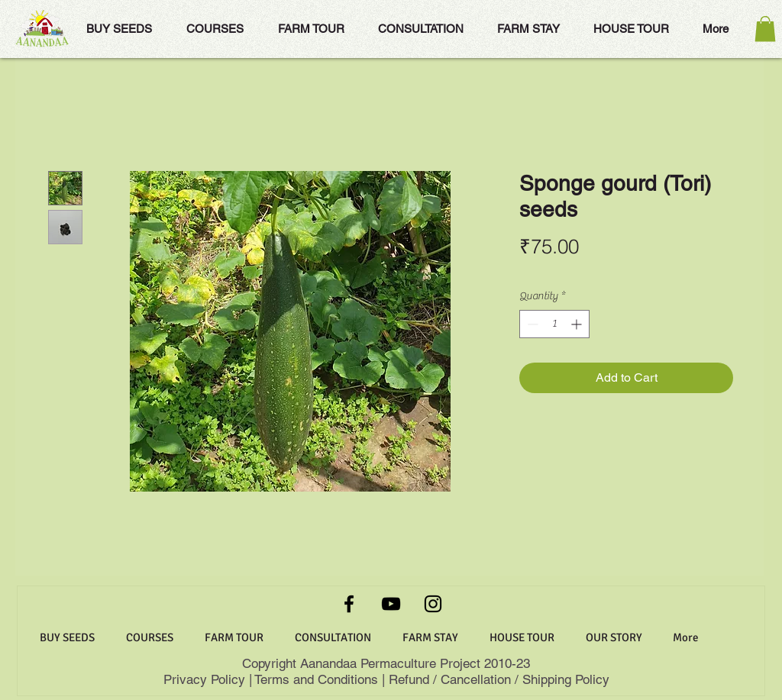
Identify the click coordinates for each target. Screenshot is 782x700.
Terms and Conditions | (320, 679)
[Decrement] (531, 324)
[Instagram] (433, 604)
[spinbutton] (554, 324)
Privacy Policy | (209, 679)
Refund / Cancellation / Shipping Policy (499, 679)
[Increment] (578, 324)
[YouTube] (391, 604)
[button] (765, 29)
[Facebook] (349, 604)
